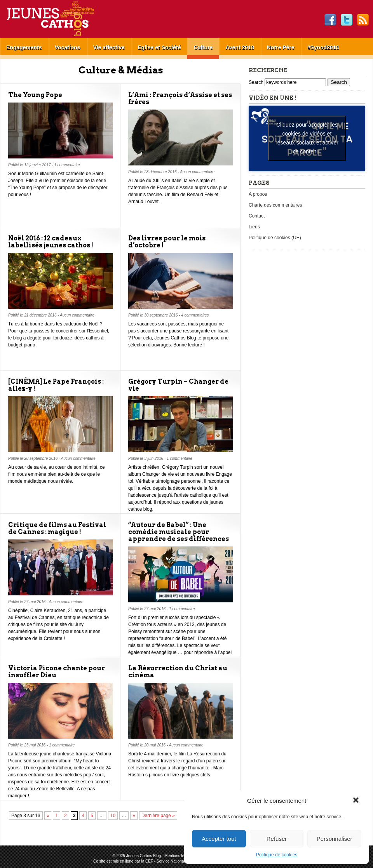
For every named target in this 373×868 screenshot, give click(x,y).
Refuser (277, 839)
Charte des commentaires (275, 205)
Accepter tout (219, 839)
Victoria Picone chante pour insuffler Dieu (57, 672)
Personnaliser (335, 839)
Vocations (68, 47)
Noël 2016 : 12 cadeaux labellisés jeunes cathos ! (51, 242)
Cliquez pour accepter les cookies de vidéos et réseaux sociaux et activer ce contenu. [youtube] (307, 138)
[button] (357, 801)
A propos (258, 194)
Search (257, 82)
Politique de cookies (277, 855)
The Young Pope (35, 95)
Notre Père (281, 47)
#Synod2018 (323, 47)
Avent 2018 (240, 47)
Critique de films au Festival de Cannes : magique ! (57, 528)
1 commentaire (67, 165)
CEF (149, 861)
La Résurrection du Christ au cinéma (178, 672)
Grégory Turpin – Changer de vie (178, 385)
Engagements (24, 47)
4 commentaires (195, 315)
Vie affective (109, 47)
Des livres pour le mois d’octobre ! (167, 242)
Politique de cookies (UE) (275, 238)
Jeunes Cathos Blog (63, 19)
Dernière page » (158, 816)
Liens (254, 227)
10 (113, 816)
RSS (363, 20)
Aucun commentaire (197, 172)
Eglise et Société (159, 47)
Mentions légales (179, 856)
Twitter (347, 20)
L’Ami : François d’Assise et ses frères (180, 98)
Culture (203, 47)
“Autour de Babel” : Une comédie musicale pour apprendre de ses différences (179, 532)
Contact (257, 216)
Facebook (330, 20)
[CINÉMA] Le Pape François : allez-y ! (56, 385)
